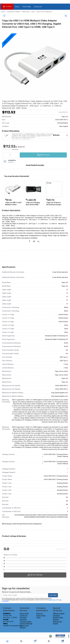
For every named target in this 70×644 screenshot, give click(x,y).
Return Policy (24, 614)
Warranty (23, 628)
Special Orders (58, 618)
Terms (38, 618)
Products (7, 7)
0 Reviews (15, 149)
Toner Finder (27, 7)
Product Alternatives (11, 131)
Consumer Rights (26, 622)
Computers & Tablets (13, 12)
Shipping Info (24, 626)
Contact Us (38, 7)
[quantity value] (11, 155)
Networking (26, 12)
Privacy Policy (52, 600)
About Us (39, 614)
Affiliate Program (59, 614)
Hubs (33, 12)
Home (17, 7)
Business (56, 620)
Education (56, 616)
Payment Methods (26, 624)
